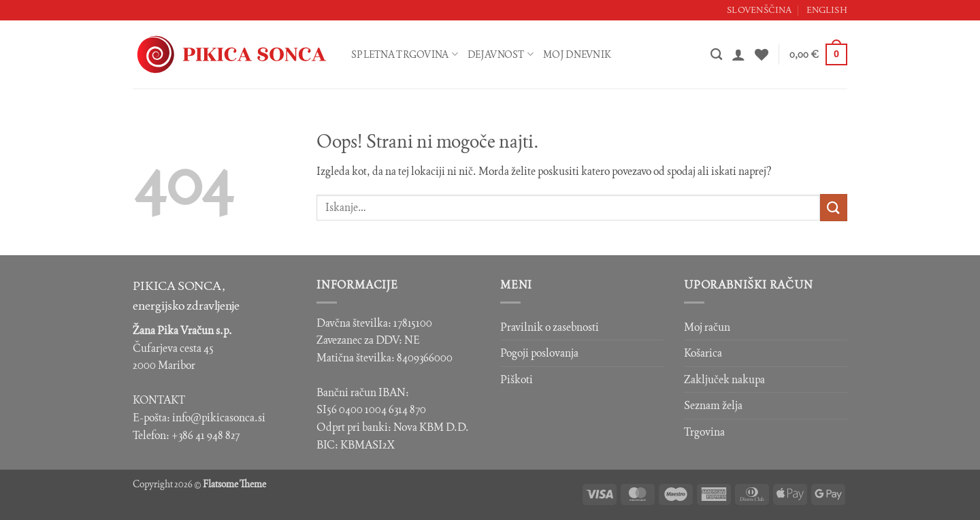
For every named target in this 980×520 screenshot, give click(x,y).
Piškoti (517, 379)
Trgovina (704, 432)
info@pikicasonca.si (219, 418)
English (827, 10)
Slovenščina (759, 10)
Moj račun (707, 327)
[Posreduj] (834, 207)
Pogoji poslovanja (539, 353)
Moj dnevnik (577, 54)
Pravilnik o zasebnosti (550, 327)
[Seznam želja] (762, 54)
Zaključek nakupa (724, 379)
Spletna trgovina (405, 54)
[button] (738, 54)
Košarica (703, 353)
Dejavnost (501, 54)
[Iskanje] (716, 55)
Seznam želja (713, 405)
